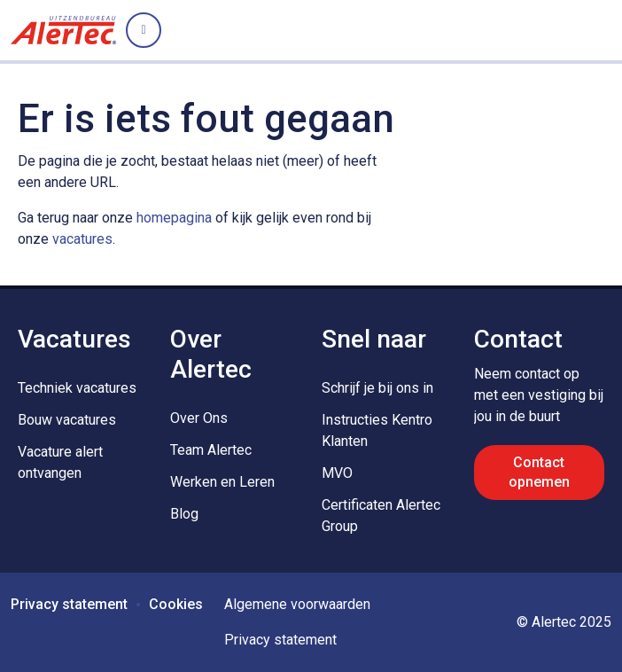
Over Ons (199, 418)
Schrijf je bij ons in (377, 388)
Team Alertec (211, 450)
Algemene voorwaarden (297, 604)
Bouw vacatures (67, 420)
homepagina (174, 218)
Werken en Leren (222, 482)
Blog (184, 514)
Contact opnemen (539, 472)
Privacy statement (69, 604)
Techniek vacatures (77, 388)
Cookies (176, 604)
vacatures (82, 239)
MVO (337, 473)
